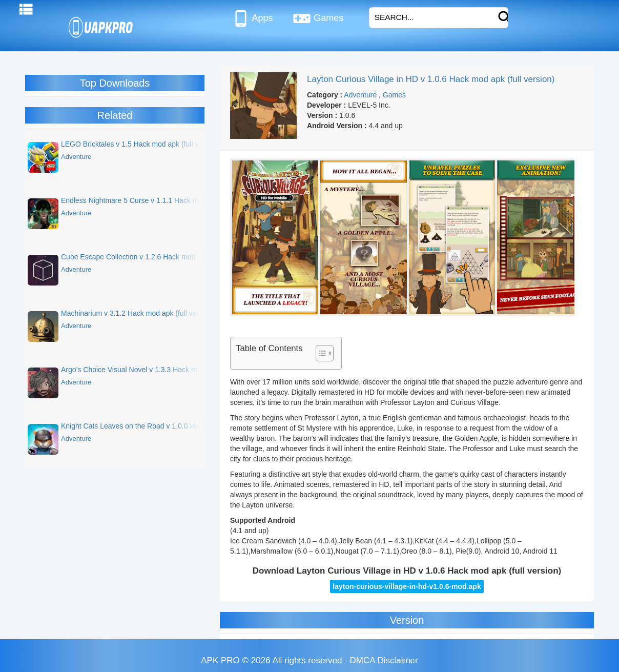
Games (318, 18)
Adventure (360, 95)
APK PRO (220, 660)
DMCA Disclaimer (384, 660)
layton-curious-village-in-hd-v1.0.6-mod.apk (407, 586)
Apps (252, 18)
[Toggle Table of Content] (319, 353)
